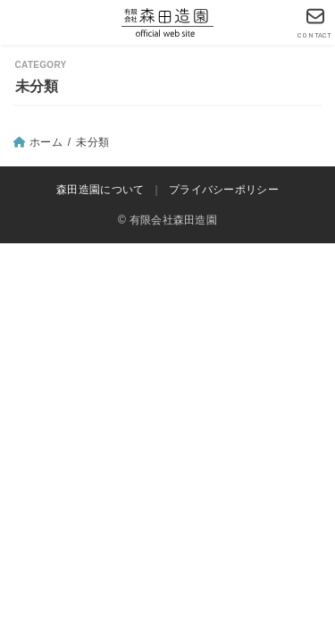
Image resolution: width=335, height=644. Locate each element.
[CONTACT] (315, 23)
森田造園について (100, 190)
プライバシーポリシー (224, 190)
